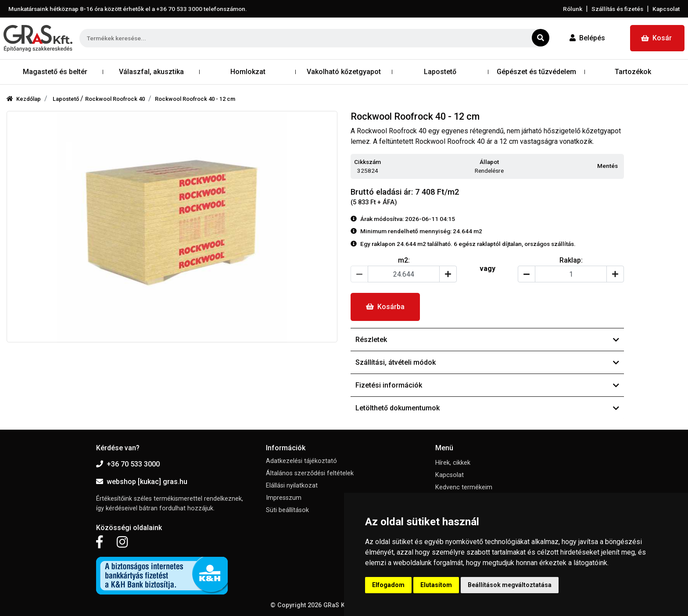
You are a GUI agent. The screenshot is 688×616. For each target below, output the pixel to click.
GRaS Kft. (337, 605)
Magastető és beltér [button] (55, 72)
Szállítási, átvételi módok (487, 362)
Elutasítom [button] (436, 585)
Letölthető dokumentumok (487, 408)
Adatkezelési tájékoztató (301, 461)
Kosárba (385, 307)
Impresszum (284, 498)
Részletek (487, 340)
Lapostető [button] (440, 72)
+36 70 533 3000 (128, 464)
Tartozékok (633, 72)
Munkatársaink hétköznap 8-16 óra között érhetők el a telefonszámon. (128, 9)
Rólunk (573, 9)
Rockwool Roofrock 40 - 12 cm (195, 99)
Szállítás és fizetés (617, 9)
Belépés (587, 38)
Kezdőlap (24, 99)
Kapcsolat (666, 9)
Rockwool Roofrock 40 (115, 99)
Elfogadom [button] (388, 585)
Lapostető (66, 99)
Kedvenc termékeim (464, 487)
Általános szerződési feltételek (310, 473)
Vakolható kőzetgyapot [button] (344, 72)
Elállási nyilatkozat (292, 486)
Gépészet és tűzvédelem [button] (536, 72)
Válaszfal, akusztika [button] (151, 72)
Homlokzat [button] (248, 72)
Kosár (656, 38)
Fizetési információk (487, 385)
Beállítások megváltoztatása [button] (510, 585)
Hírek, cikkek (453, 463)
